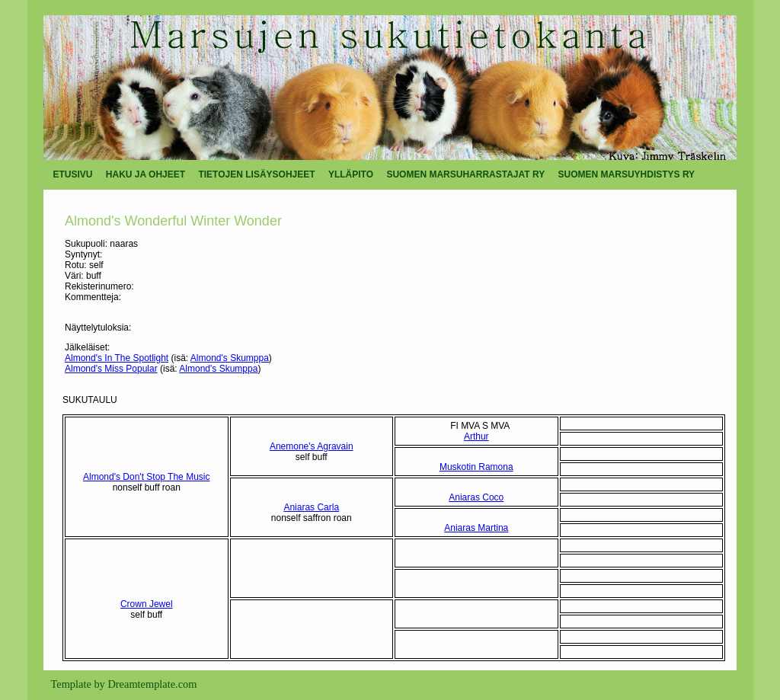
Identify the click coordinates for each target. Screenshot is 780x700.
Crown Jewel (147, 604)
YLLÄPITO (351, 174)
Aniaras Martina (476, 528)
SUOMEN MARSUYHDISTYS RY (627, 174)
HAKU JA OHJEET (145, 174)
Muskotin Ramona (476, 467)
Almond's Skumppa (230, 358)
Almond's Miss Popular (111, 369)
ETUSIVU (73, 174)
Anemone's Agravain (312, 446)
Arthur (476, 436)
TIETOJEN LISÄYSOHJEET (256, 174)
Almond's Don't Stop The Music (146, 477)
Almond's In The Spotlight (117, 358)
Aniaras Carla (311, 507)
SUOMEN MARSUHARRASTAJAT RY (465, 174)
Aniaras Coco (476, 497)
